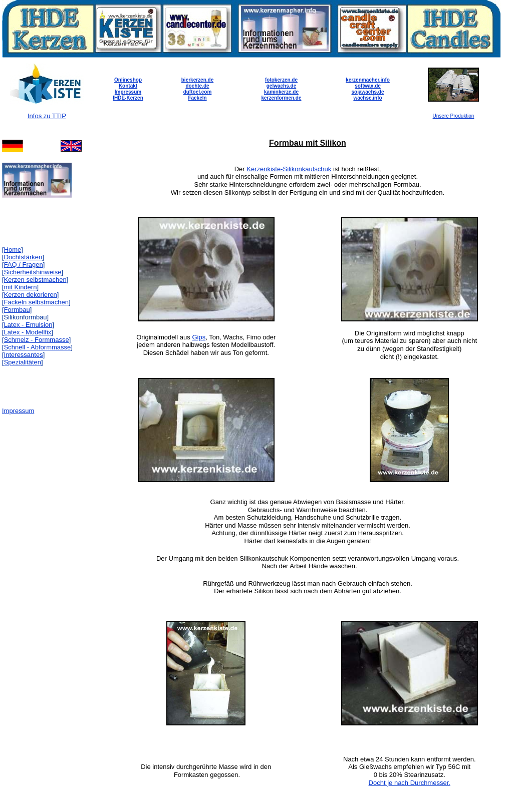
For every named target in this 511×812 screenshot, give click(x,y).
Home (13, 250)
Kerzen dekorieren (31, 295)
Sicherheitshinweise (33, 272)
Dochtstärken (23, 257)
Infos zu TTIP (47, 116)
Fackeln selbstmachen (36, 302)
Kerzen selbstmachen (35, 280)
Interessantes (24, 355)
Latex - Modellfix (28, 332)
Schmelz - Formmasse (37, 340)
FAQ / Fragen (24, 265)
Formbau (17, 310)
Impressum (18, 411)
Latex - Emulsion (28, 325)
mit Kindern (21, 287)
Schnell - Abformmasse (38, 347)
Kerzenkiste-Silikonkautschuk (289, 169)
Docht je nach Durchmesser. (410, 783)
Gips (199, 337)
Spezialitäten (23, 362)
